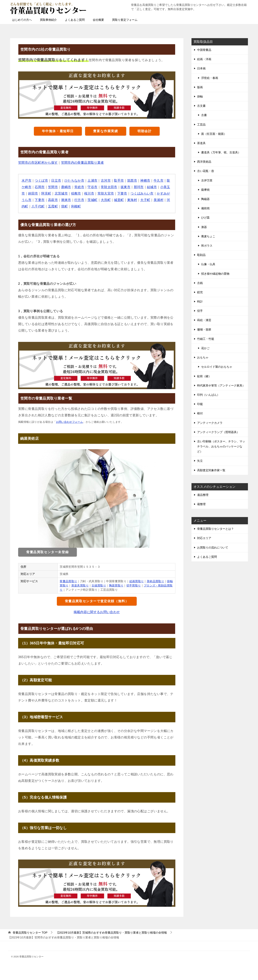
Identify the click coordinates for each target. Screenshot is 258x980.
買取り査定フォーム (125, 20)
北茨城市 (61, 193)
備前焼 (205, 208)
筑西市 (132, 181)
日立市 (56, 181)
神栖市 (145, 181)
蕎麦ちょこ (208, 236)
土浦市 (93, 181)
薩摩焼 (205, 190)
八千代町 (38, 206)
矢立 (200, 461)
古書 (204, 115)
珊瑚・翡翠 (204, 330)
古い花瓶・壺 (206, 171)
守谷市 (93, 187)
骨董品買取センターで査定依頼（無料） (97, 601)
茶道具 (201, 143)
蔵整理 (201, 504)
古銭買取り (99, 585)
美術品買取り (155, 581)
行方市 (79, 200)
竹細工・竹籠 (206, 339)
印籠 (200, 404)
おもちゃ (203, 357)
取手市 (119, 181)
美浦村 (159, 200)
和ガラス (207, 246)
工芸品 (201, 125)
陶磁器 (205, 199)
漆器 (204, 227)
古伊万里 (207, 180)
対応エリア (204, 538)
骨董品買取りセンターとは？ (215, 529)
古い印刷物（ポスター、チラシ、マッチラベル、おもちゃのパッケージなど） (221, 446)
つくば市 (42, 181)
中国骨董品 (204, 50)
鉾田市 (33, 193)
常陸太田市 (109, 187)
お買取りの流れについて (213, 548)
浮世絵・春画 (210, 78)
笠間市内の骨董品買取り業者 (83, 163)
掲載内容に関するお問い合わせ (97, 612)
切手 (200, 311)
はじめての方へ (22, 20)
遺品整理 (203, 495)
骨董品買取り (68, 581)
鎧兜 (200, 292)
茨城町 (93, 200)
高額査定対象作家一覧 (211, 470)
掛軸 (200, 96)
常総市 (79, 187)
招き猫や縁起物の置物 (215, 274)
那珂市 (139, 187)
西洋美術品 (204, 162)
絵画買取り (137, 581)
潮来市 (66, 200)
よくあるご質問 (75, 20)
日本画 (201, 68)
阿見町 (46, 193)
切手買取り (134, 585)
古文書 (201, 106)
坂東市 (126, 187)
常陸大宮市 (106, 193)
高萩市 (53, 200)
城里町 (119, 200)
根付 (200, 413)
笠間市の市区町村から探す (38, 163)
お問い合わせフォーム (70, 422)
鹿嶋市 (66, 187)
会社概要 (98, 20)
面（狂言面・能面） (214, 134)
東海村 (132, 200)
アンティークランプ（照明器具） (218, 432)
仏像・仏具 (208, 264)
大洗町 (106, 200)
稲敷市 (76, 193)
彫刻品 (201, 255)
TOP (30, 933)
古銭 (200, 283)
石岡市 (40, 187)
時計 (200, 302)
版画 (200, 87)
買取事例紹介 (48, 20)
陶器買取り (116, 585)
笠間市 (53, 187)
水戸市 (27, 181)
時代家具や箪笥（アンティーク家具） (221, 385)
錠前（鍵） (204, 376)
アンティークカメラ (210, 423)
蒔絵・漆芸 (204, 320)
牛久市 (159, 181)
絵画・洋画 (204, 59)
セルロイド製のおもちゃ (217, 367)
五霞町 (53, 206)
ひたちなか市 (74, 181)
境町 (65, 206)
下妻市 (122, 193)
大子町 (145, 200)
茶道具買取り (80, 585)
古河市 (106, 181)
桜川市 (89, 193)
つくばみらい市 (142, 193)
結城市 (152, 187)
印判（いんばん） (208, 395)
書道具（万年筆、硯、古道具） (221, 152)
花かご (205, 348)
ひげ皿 (205, 218)
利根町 (76, 206)
